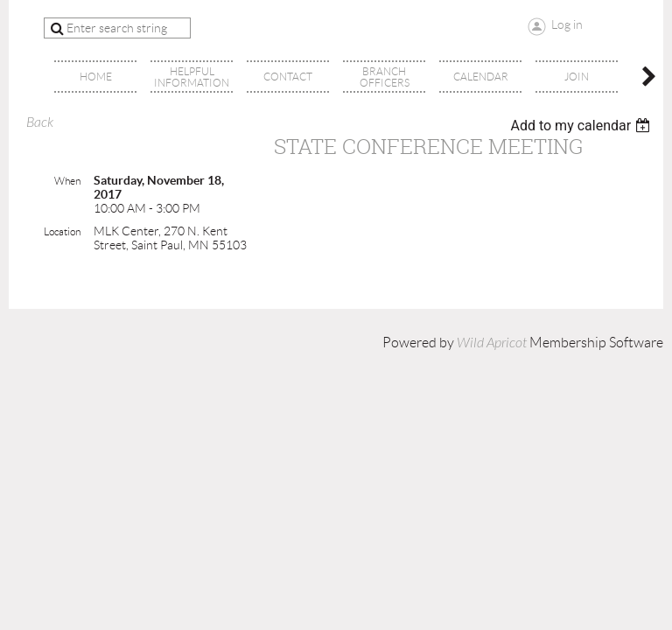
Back (40, 122)
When (67, 181)
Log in (567, 24)
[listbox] (582, 126)
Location (62, 231)
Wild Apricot (492, 343)
